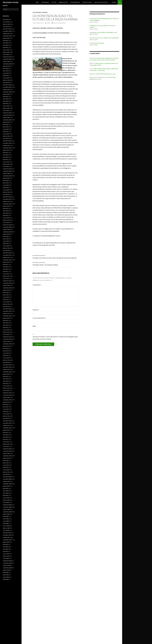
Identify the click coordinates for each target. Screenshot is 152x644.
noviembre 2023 (7, 87)
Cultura (54, 2)
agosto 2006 (6, 570)
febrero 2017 (6, 276)
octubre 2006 (6, 565)
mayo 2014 (6, 353)
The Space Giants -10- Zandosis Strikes (56, 264)
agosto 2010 (6, 458)
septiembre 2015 (7, 316)
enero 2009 (6, 502)
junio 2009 (6, 491)
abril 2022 (5, 131)
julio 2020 (5, 180)
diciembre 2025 (7, 29)
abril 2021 (5, 159)
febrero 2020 (6, 192)
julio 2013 (5, 376)
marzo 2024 (6, 78)
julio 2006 (5, 572)
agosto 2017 (6, 262)
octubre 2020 (6, 173)
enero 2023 (6, 110)
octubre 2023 (6, 89)
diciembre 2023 (7, 85)
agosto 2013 (6, 374)
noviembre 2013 (7, 367)
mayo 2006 (6, 577)
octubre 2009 (6, 481)
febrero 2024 (6, 80)
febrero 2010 (6, 472)
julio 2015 (5, 320)
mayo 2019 (6, 213)
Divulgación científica (101, 2)
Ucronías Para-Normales (97, 43)
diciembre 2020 (7, 169)
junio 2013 (6, 379)
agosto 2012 (6, 402)
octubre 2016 (6, 285)
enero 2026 (6, 26)
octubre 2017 (6, 257)
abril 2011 (5, 439)
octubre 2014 (6, 341)
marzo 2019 (6, 218)
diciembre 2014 (7, 337)
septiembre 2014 (7, 344)
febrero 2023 (6, 108)
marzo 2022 (6, 134)
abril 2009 (5, 495)
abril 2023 (5, 103)
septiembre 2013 (7, 372)
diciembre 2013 (7, 365)
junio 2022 (6, 127)
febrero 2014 (6, 360)
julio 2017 (5, 264)
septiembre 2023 (7, 92)
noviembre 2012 (7, 395)
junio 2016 (6, 295)
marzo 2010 (6, 470)
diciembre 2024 (7, 57)
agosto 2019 (6, 206)
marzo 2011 (6, 442)
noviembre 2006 (7, 563)
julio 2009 (5, 488)
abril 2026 (5, 19)
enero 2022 (6, 138)
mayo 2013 (6, 381)
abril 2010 (5, 467)
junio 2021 (6, 155)
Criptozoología (87, 2)
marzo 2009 (6, 498)
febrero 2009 (6, 500)
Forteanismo (45, 2)
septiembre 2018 (7, 232)
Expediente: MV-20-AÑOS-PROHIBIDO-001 (103, 33)
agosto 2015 (6, 318)
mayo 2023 (6, 101)
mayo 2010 (6, 465)
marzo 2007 (6, 554)
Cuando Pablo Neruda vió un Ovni (105, 74)
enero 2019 (6, 222)
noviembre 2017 (7, 255)
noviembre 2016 (7, 283)
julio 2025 (5, 40)
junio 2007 (6, 547)
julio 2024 (5, 68)
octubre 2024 (6, 61)
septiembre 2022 (7, 120)
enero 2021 (6, 166)
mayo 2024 (6, 73)
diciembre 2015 (7, 309)
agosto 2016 (6, 290)
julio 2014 (5, 348)
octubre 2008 (6, 509)
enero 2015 (6, 334)
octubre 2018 (6, 229)
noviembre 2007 (7, 535)
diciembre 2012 (7, 393)
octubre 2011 (6, 425)
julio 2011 (5, 432)
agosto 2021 (6, 150)
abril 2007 (5, 551)
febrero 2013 (6, 388)
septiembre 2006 (7, 568)
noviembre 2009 (7, 479)
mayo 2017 (6, 269)
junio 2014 (6, 351)
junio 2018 (6, 239)
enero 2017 (6, 278)
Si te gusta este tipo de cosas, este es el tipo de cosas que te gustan (56, 257)
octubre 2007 (6, 537)
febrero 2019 (6, 220)
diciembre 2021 (7, 141)
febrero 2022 (6, 136)
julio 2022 (5, 124)
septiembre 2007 (7, 540)
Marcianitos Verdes (11, 2)
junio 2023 (6, 99)
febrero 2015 (6, 332)
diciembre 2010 (7, 449)
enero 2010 (6, 474)
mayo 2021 (6, 157)
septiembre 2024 (7, 64)
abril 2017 (5, 271)
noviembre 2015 (7, 311)
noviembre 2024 (7, 59)
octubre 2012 (6, 397)
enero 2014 (6, 362)
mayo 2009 (6, 493)
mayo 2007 (6, 549)
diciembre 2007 (7, 533)
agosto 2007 (6, 542)
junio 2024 (6, 71)
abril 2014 (5, 355)
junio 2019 (6, 211)
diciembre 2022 (7, 113)
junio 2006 (6, 575)
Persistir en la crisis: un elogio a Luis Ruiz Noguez (104, 38)
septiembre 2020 (7, 176)
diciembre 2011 (7, 421)
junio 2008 (6, 519)
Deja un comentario (59, 23)
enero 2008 (6, 530)
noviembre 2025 (7, 31)
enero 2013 (6, 390)
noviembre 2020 (7, 171)
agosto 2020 (6, 178)
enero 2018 (6, 250)
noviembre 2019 (7, 199)
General (114, 2)
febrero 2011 (6, 444)
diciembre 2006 (7, 561)
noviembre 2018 (7, 227)
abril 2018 (5, 243)
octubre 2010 (6, 453)
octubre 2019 (6, 201)
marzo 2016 (6, 302)
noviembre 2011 (7, 423)
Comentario (37, 285)
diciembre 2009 (7, 477)
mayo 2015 (6, 325)
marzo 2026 (6, 22)
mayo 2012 (6, 409)
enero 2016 (6, 306)
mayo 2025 (6, 45)
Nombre (36, 310)
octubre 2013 (6, 369)
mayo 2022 (6, 129)
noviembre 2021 (7, 143)
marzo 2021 (6, 162)
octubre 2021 (6, 145)
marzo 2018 (6, 246)
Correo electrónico (39, 318)
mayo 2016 (6, 297)
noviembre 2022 (7, 115)
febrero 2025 (6, 52)
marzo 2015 (6, 330)
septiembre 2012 (7, 400)
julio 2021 (5, 152)
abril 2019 (5, 215)
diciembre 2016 (7, 281)
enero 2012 (6, 418)
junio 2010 (6, 463)
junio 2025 (6, 43)
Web (34, 326)
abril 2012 (5, 411)
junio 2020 (6, 183)
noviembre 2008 (7, 507)
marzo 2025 (6, 50)
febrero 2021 (6, 164)
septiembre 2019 (7, 204)
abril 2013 (5, 383)
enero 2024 (6, 82)
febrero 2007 (6, 556)
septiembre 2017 (7, 260)
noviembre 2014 (7, 339)
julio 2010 (5, 460)
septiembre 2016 (7, 288)
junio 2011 (6, 435)
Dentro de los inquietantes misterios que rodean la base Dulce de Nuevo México (104, 59)
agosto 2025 (6, 38)
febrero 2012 (6, 416)
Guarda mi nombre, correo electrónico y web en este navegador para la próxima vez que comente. (55, 338)
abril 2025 (5, 47)
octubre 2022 (6, 117)
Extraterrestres (75, 2)
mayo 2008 (6, 521)
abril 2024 (5, 75)
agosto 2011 (6, 430)
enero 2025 (6, 54)
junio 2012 (6, 407)
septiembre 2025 (7, 36)
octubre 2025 (6, 33)
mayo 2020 (6, 185)
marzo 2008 (6, 526)
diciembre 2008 (7, 505)
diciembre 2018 (7, 225)
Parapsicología (63, 2)
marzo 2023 (6, 106)
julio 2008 (5, 516)
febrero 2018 (6, 248)
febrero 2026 (6, 24)
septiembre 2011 (7, 428)
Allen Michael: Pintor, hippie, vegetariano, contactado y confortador (104, 69)
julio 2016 (5, 292)
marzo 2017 (6, 274)
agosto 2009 (6, 486)
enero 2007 (6, 558)
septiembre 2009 (7, 484)
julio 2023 (5, 96)
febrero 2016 (6, 304)
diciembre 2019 (7, 197)
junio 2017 (6, 267)
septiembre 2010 (7, 456)
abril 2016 (5, 299)
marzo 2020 (6, 190)
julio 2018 (5, 236)
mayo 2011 (6, 437)
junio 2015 (6, 323)
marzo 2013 (6, 386)
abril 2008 (5, 523)
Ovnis (37, 2)
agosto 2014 (6, 346)
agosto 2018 (6, 234)
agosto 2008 (6, 514)
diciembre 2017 (7, 253)
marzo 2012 (6, 414)
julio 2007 (5, 544)
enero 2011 (6, 446)
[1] (33, 243)
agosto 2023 (6, 94)
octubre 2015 (6, 313)
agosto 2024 (6, 66)
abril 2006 (5, 579)
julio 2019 (5, 208)
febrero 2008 (6, 528)
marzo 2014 (6, 358)
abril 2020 (5, 187)
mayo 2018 (6, 241)
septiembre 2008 (7, 512)
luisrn (48, 23)
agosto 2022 (6, 122)
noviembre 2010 (7, 451)
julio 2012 (5, 404)
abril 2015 (5, 327)
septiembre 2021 (7, 148)
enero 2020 (6, 194)
